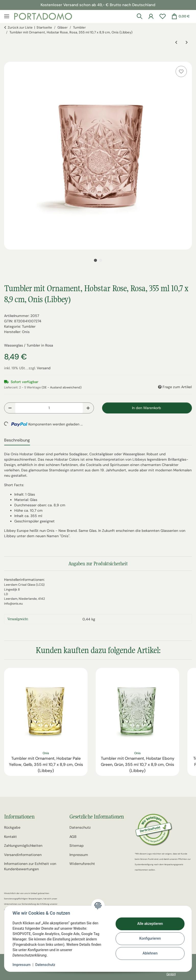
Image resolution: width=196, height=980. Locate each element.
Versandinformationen (23, 855)
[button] (139, 16)
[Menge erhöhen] (88, 408)
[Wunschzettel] (162, 16)
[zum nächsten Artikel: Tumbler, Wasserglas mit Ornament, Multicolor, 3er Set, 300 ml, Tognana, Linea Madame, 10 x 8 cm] (187, 42)
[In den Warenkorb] (8, 59)
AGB (73, 837)
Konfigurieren (150, 938)
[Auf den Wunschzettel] (181, 71)
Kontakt (10, 837)
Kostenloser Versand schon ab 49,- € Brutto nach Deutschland (98, 5)
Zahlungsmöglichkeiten (23, 846)
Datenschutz (45, 965)
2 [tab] (101, 260)
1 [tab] (95, 260)
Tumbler (29, 326)
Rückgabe (12, 827)
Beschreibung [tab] (17, 440)
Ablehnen (150, 953)
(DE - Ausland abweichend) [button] (62, 387)
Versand (44, 368)
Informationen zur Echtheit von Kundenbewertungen (30, 866)
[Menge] (49, 408)
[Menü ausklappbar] (7, 13)
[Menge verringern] (10, 408)
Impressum (22, 965)
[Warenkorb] (180, 16)
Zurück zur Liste (20, 27)
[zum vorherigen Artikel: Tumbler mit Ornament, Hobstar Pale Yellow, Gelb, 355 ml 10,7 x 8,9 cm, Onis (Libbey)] (176, 42)
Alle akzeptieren (150, 924)
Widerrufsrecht (82, 864)
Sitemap (77, 846)
